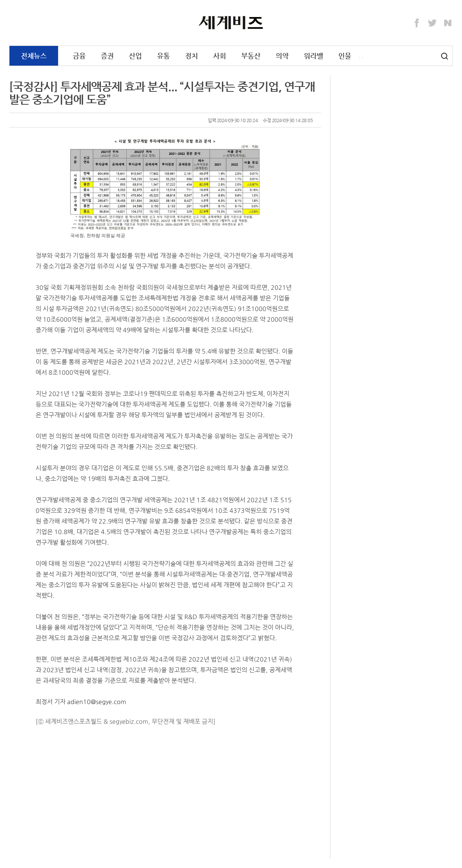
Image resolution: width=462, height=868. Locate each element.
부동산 (251, 56)
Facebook (417, 23)
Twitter (432, 23)
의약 (282, 56)
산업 (135, 56)
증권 (107, 56)
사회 (220, 56)
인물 (345, 56)
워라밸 (313, 56)
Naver (448, 23)
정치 (192, 56)
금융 (79, 56)
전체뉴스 (34, 56)
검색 (445, 56)
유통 (163, 56)
